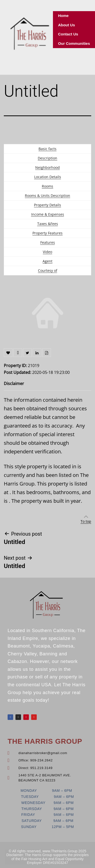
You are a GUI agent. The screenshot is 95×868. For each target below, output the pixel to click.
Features (48, 242)
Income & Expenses (48, 214)
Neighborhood (48, 167)
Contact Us (68, 34)
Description (48, 158)
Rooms (48, 186)
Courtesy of (48, 270)
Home (63, 16)
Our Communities (74, 43)
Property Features (48, 233)
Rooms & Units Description (48, 196)
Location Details (48, 177)
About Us (66, 25)
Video (48, 252)
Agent (48, 261)
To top (86, 521)
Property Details (48, 205)
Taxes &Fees (48, 224)
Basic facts (48, 149)
